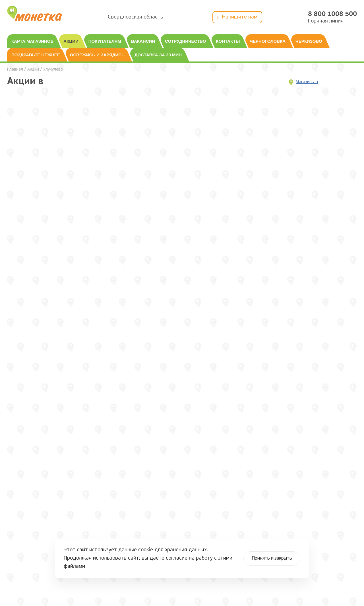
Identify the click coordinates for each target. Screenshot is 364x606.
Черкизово (309, 41)
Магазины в (307, 82)
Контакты (228, 41)
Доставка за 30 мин (158, 55)
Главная (15, 70)
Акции (71, 41)
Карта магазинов (32, 41)
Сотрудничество (185, 41)
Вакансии (143, 41)
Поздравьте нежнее (36, 55)
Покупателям (105, 41)
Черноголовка (268, 41)
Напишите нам (237, 18)
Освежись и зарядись (97, 55)
